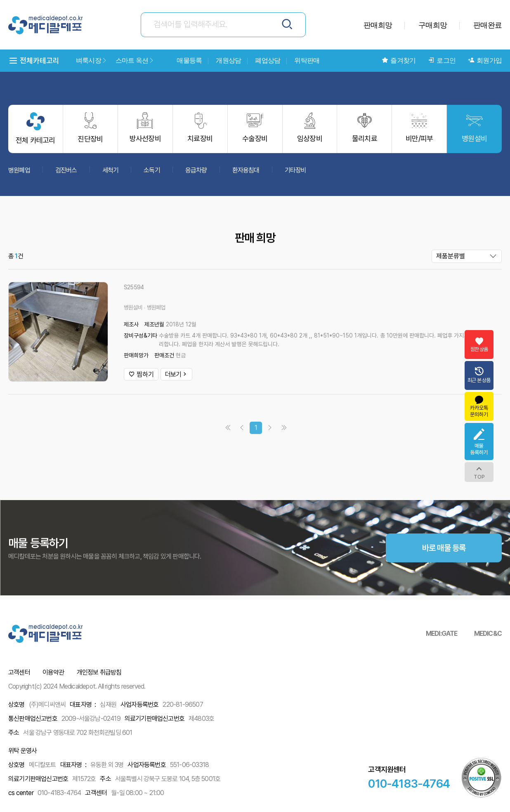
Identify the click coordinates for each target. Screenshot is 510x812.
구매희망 (433, 25)
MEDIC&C (488, 634)
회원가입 (485, 60)
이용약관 (53, 672)
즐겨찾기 (399, 60)
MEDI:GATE (442, 634)
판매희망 (378, 25)
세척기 (111, 174)
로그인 (442, 60)
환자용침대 (246, 174)
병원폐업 (19, 174)
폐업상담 (268, 60)
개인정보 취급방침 (99, 672)
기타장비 (296, 174)
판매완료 (488, 25)
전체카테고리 (34, 61)
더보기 (176, 378)
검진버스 (66, 174)
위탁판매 (307, 60)
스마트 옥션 (135, 60)
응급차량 (196, 174)
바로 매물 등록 (444, 569)
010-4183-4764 (409, 784)
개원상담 (228, 60)
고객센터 (19, 672)
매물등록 (189, 60)
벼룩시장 (92, 60)
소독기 (152, 174)
